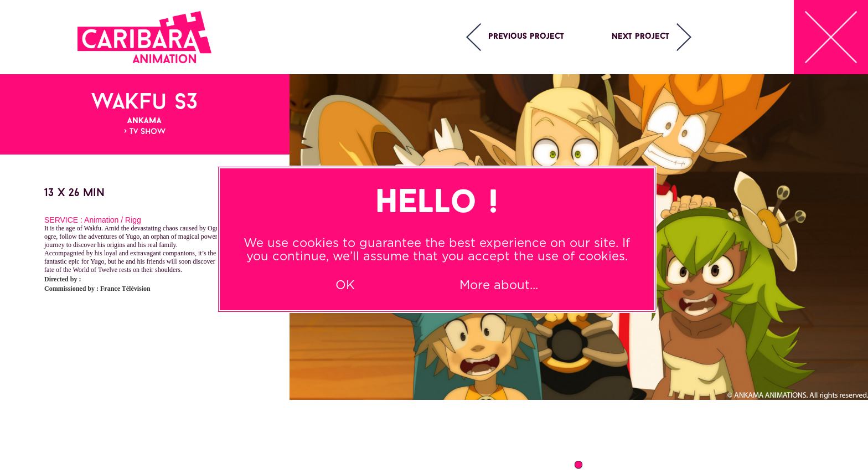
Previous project (526, 37)
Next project (640, 37)
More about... (499, 285)
